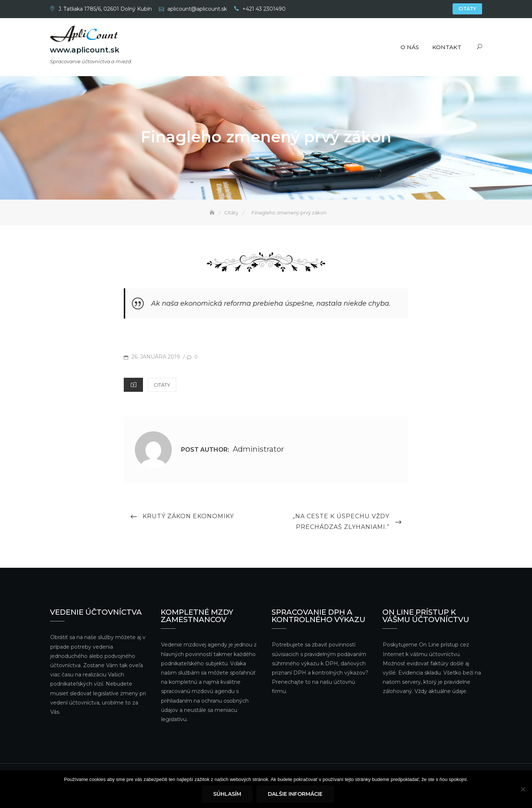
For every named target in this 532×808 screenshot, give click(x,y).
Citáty (467, 9)
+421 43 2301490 (264, 9)
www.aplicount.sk (85, 50)
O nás (410, 47)
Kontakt (447, 47)
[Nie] (523, 789)
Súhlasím (227, 794)
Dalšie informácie (295, 794)
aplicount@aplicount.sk (197, 9)
